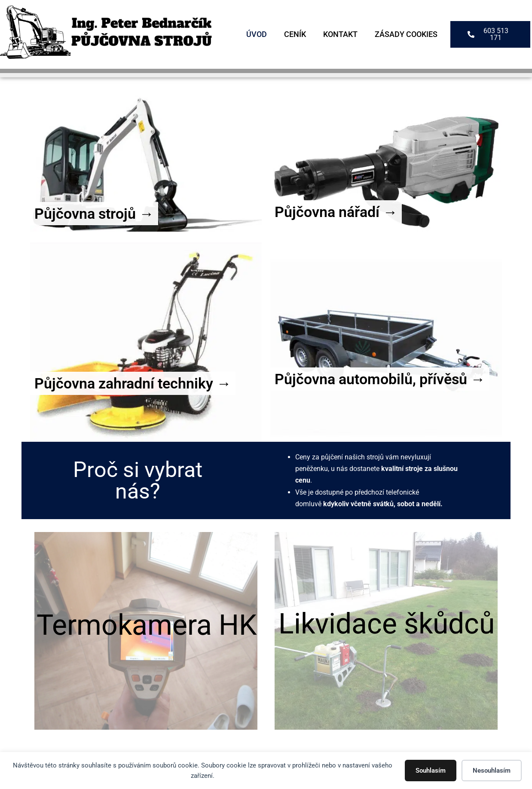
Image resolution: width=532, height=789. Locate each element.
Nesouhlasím (492, 771)
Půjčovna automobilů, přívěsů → (380, 379)
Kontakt (340, 34)
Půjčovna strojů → (94, 214)
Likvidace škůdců (387, 624)
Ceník (295, 34)
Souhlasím (431, 771)
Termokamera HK (147, 625)
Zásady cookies (406, 34)
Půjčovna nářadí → (336, 212)
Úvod (257, 34)
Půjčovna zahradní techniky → (133, 383)
